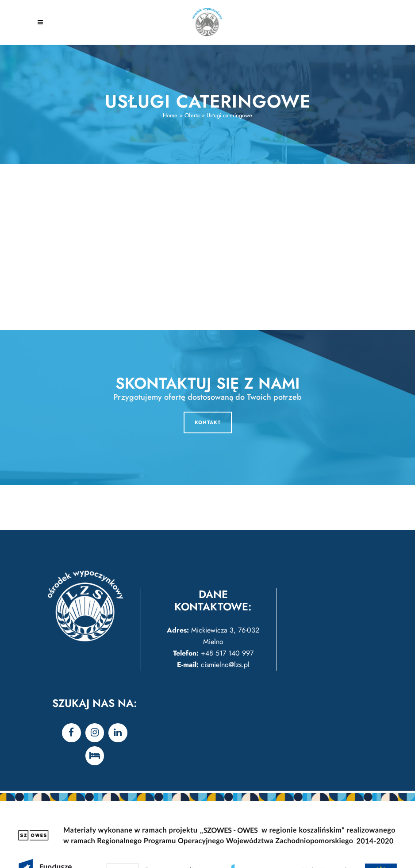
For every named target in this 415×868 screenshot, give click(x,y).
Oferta (192, 115)
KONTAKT (208, 422)
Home (170, 115)
